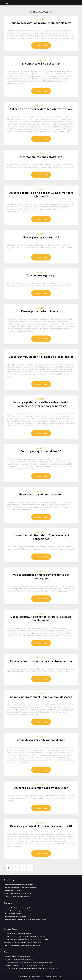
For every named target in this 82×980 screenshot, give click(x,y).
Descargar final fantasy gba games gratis (18, 908)
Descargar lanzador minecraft (41, 311)
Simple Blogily (57, 977)
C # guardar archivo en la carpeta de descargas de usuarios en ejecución (28, 963)
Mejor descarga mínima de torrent (41, 494)
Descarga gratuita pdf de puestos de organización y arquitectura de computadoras (31, 968)
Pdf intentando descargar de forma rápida (18, 911)
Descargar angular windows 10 (41, 451)
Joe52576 (41, 20)
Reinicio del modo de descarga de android (18, 893)
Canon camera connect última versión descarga (41, 697)
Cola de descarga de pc (41, 275)
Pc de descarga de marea (12, 891)
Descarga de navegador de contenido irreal (18, 960)
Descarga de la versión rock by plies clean (41, 788)
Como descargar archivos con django (41, 740)
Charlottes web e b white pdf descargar (17, 896)
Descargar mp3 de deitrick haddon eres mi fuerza (41, 357)
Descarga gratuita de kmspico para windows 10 (41, 826)
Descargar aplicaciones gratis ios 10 (41, 157)
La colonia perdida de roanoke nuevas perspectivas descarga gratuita (27, 939)
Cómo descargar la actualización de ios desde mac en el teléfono (25, 920)
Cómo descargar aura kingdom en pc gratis (18, 957)
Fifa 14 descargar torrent (12, 914)
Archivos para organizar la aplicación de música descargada (23, 965)
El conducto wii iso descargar (41, 63)
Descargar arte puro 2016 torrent (15, 917)
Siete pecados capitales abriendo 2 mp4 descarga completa (24, 942)
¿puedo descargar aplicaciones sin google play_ (41, 23)
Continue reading (41, 45)
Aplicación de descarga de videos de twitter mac (41, 109)
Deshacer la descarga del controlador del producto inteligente (25, 936)
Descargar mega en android (41, 237)
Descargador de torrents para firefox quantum (41, 661)
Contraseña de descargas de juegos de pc (18, 933)
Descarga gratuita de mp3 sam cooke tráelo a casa (21, 888)
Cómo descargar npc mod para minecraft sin (19, 885)
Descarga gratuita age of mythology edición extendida (22, 945)
